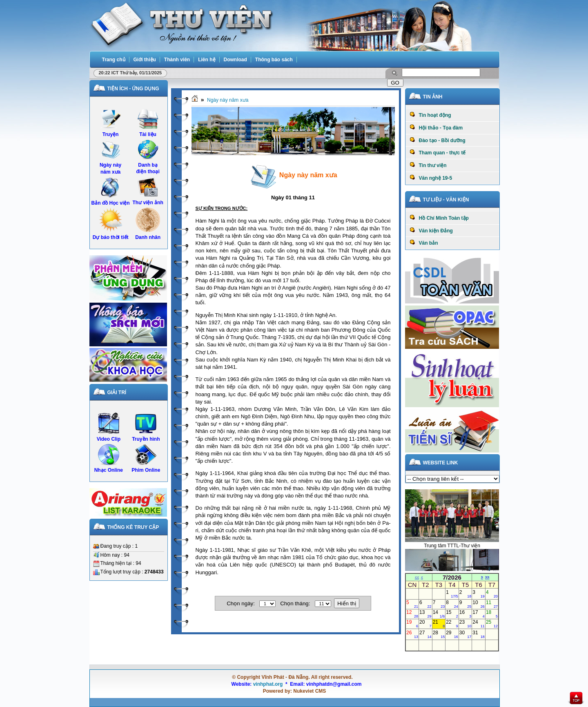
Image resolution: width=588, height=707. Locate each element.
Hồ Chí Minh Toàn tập (439, 218)
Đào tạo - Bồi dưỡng (438, 140)
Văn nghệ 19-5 (431, 178)
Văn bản (424, 243)
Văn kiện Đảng (431, 230)
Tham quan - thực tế (438, 152)
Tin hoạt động (430, 115)
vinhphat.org (268, 684)
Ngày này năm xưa (228, 100)
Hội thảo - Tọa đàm (436, 127)
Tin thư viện (428, 165)
